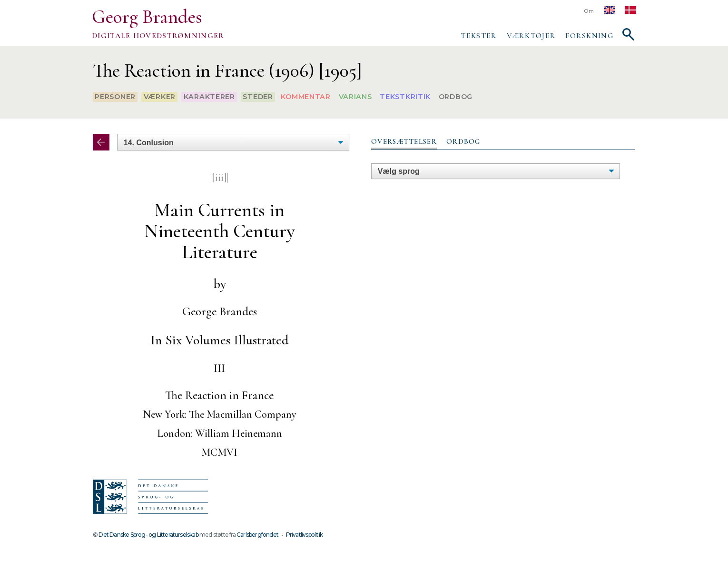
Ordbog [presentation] (463, 141)
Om (589, 11)
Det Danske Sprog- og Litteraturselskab (148, 535)
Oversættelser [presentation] (404, 141)
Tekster (479, 36)
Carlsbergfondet (257, 535)
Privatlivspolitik (304, 535)
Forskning (589, 36)
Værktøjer (531, 36)
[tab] (404, 142)
